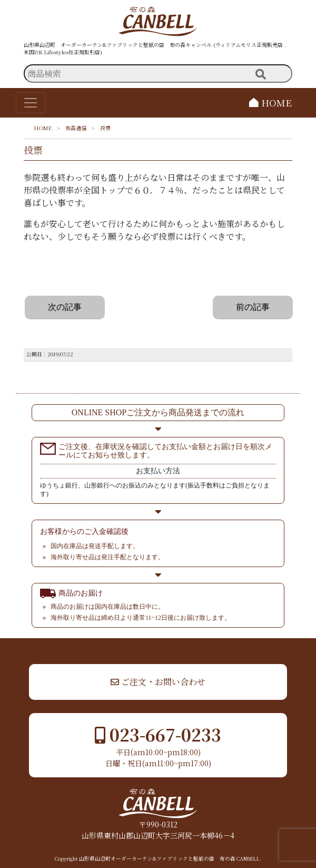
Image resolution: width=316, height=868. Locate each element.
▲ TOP (277, 648)
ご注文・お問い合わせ (158, 682)
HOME (270, 103)
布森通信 (76, 128)
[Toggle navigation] (31, 103)
